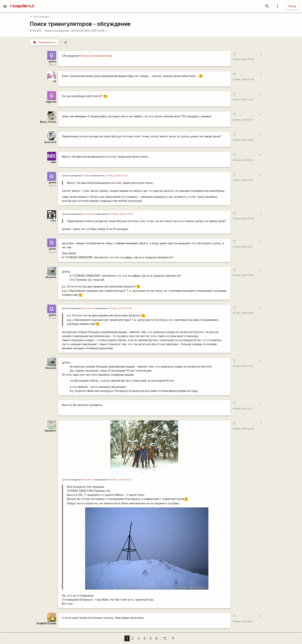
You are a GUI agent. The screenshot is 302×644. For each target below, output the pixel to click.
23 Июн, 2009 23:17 (243, 247)
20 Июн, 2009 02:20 (243, 59)
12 (165, 638)
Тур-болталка (40, 17)
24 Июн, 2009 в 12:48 (120, 308)
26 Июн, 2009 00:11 (243, 622)
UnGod (75, 31)
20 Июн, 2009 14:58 (243, 140)
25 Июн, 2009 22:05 (243, 429)
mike (53, 162)
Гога (53, 221)
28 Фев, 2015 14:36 (94, 31)
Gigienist (51, 102)
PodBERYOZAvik (46, 623)
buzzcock (50, 142)
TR (54, 82)
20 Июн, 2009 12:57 (243, 120)
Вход (292, 6)
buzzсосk (89, 214)
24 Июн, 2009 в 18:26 (120, 480)
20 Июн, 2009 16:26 (243, 160)
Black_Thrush (48, 122)
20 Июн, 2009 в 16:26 (116, 176)
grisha (52, 61)
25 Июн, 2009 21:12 (243, 409)
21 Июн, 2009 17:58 (243, 180)
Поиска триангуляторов (96, 56)
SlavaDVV (50, 431)
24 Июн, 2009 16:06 (243, 313)
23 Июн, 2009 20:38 (243, 219)
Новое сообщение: (57, 31)
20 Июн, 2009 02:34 (243, 80)
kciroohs (88, 308)
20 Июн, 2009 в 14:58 (122, 214)
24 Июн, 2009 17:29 (243, 366)
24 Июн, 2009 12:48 (243, 275)
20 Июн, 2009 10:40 (243, 100)
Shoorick (51, 277)
